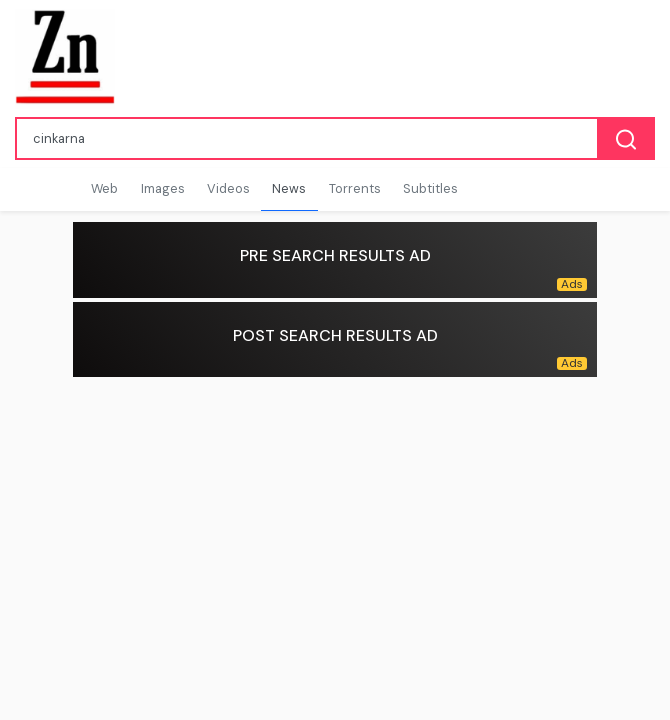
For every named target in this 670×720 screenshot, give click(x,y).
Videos (228, 188)
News (289, 188)
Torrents (355, 188)
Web (104, 188)
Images (163, 188)
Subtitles (430, 188)
